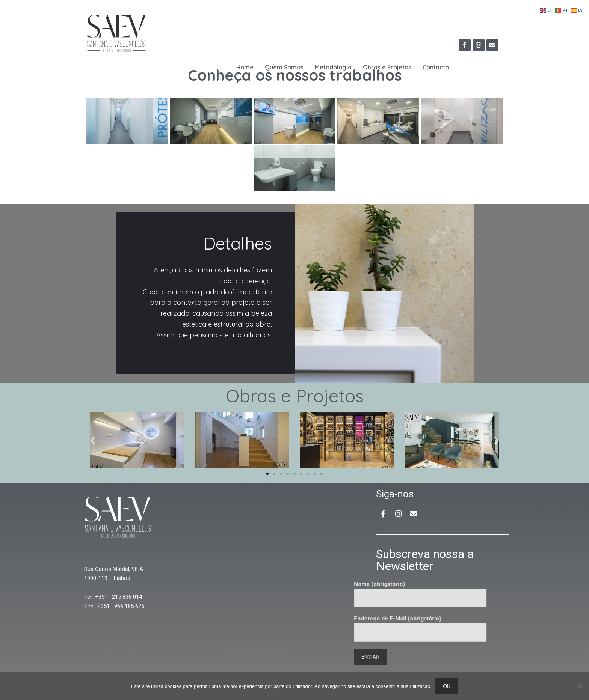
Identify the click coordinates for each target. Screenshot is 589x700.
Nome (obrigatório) (337, 594)
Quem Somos (284, 67)
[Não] (580, 686)
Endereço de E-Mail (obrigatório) (337, 628)
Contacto (436, 67)
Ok (447, 686)
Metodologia (333, 67)
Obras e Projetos (387, 67)
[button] (93, 440)
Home (245, 67)
